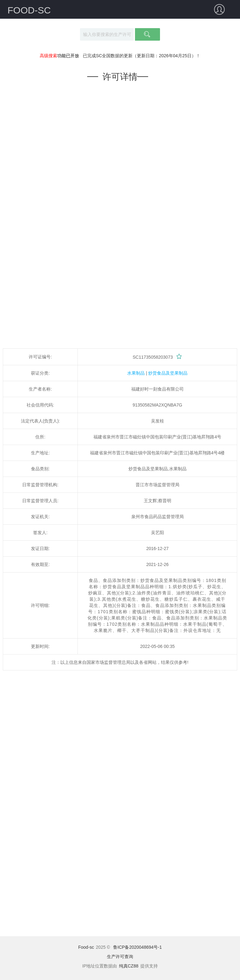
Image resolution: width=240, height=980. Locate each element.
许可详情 (120, 77)
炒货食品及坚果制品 (168, 373)
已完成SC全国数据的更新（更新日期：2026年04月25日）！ (142, 56)
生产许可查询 (120, 957)
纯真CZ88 (129, 966)
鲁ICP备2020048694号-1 (137, 947)
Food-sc (86, 947)
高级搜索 (48, 56)
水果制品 (136, 373)
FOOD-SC (29, 10)
